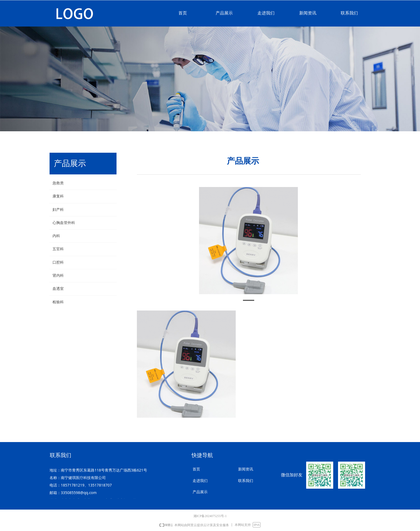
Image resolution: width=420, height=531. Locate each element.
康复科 (58, 196)
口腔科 (58, 262)
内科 (56, 236)
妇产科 (58, 210)
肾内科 (58, 276)
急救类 (58, 183)
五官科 (58, 249)
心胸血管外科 (64, 223)
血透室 (58, 289)
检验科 (58, 302)
